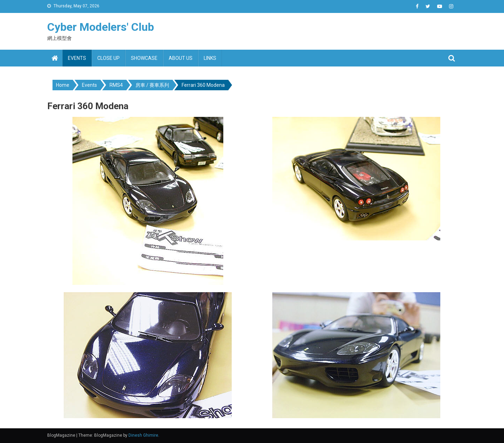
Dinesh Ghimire (143, 435)
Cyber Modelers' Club (101, 27)
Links (210, 58)
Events (77, 58)
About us (181, 58)
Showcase (144, 58)
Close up (108, 58)
